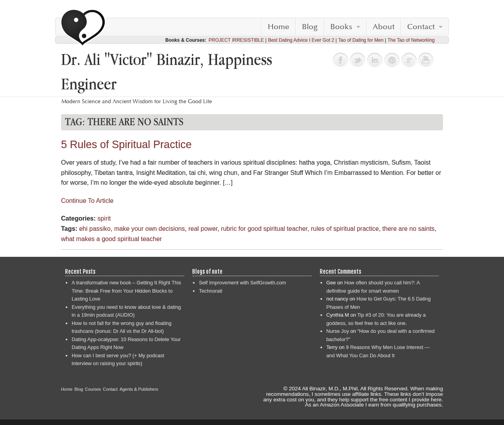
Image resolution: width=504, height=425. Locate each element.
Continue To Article (87, 201)
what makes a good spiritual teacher (111, 239)
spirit (104, 218)
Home (279, 27)
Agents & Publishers (139, 389)
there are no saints (409, 229)
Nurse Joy (338, 331)
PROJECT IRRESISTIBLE (236, 40)
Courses (93, 389)
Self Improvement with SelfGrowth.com (242, 283)
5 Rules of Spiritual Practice (126, 145)
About (384, 27)
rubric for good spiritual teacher (264, 229)
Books (341, 27)
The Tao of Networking (411, 40)
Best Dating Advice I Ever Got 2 (301, 40)
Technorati (210, 291)
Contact (421, 27)
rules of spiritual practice (345, 229)
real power (203, 229)
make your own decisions (150, 229)
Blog (310, 27)
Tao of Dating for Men (361, 40)
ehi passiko (95, 229)
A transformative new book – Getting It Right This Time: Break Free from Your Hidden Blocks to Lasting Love (126, 291)
